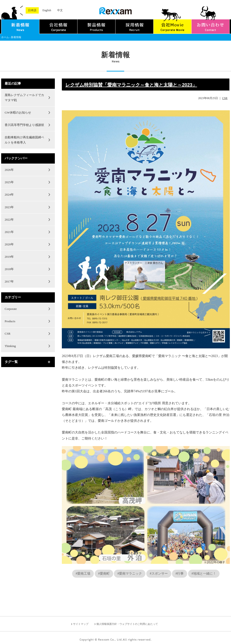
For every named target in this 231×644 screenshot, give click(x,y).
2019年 (9, 257)
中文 (60, 10)
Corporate (11, 309)
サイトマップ (81, 624)
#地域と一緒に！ (204, 574)
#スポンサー (159, 574)
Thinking (10, 346)
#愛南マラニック (130, 574)
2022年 (9, 220)
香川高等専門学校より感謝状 (24, 125)
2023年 (9, 207)
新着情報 (16, 37)
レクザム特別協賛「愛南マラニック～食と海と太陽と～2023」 (131, 85)
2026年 (9, 170)
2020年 (9, 244)
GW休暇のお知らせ (18, 113)
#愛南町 (104, 574)
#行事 (180, 574)
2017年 (9, 281)
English (47, 10)
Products (10, 321)
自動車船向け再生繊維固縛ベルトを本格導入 (24, 140)
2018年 (9, 269)
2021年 (9, 232)
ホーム (5, 37)
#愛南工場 (83, 574)
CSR (225, 98)
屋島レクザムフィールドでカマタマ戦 (24, 98)
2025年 (9, 182)
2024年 (9, 195)
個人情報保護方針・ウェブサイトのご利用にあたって (127, 624)
